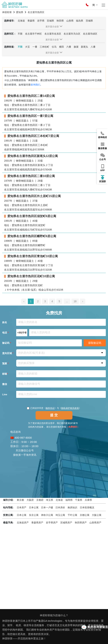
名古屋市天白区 (72, 34)
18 (75, 301)
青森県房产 (37, 523)
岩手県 (41, 21)
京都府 (40, 500)
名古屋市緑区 (90, 34)
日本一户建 (47, 507)
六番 (69, 47)
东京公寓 (34, 515)
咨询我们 (35, 85)
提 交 (54, 415)
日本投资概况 (87, 507)
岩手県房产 (52, 523)
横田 (62, 47)
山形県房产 (95, 523)
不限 (20, 34)
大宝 (27, 47)
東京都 (20, 500)
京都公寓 (85, 515)
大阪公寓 (97, 515)
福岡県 (69, 500)
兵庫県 (88, 500)
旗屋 (76, 47)
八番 (93, 47)
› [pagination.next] (83, 301)
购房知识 (72, 507)
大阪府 (30, 500)
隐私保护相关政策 (70, 408)
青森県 (31, 21)
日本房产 (22, 507)
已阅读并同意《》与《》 (54, 408)
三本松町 (44, 47)
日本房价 (60, 507)
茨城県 (89, 21)
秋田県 (60, 21)
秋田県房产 (81, 523)
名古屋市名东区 (53, 34)
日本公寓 (34, 507)
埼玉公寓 (60, 515)
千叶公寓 (72, 515)
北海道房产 (23, 523)
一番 (35, 47)
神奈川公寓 (47, 515)
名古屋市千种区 (33, 34)
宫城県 (50, 21)
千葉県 (79, 500)
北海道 (21, 21)
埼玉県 (49, 500)
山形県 (70, 21)
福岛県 (80, 21)
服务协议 (50, 408)
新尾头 (85, 47)
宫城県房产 (66, 523)
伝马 (54, 47)
